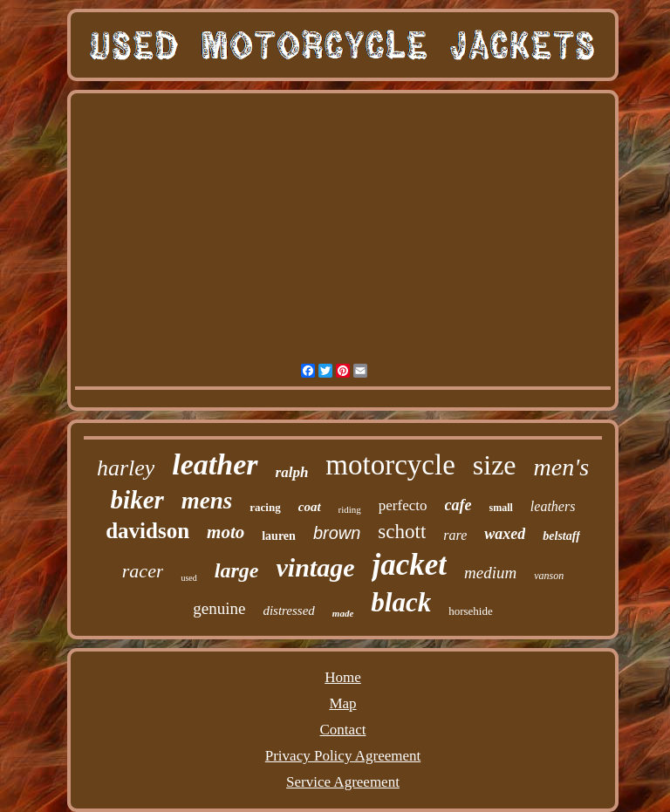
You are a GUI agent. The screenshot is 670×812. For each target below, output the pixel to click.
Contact (343, 730)
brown (337, 533)
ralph (292, 472)
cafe (458, 505)
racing (265, 507)
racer (143, 571)
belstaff (561, 536)
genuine (219, 608)
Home (343, 677)
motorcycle (390, 465)
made (343, 613)
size (495, 465)
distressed (288, 611)
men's (562, 467)
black (401, 602)
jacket (409, 565)
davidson (147, 531)
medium (490, 573)
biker (137, 500)
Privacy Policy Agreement (343, 756)
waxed (505, 534)
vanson (549, 576)
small (501, 508)
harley (126, 468)
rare (455, 535)
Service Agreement (343, 782)
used (188, 578)
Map (342, 703)
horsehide (471, 611)
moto (226, 532)
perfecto (403, 505)
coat (310, 507)
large (237, 570)
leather (215, 464)
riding (350, 509)
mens (207, 501)
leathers (553, 506)
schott (402, 532)
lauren (279, 536)
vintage (315, 567)
